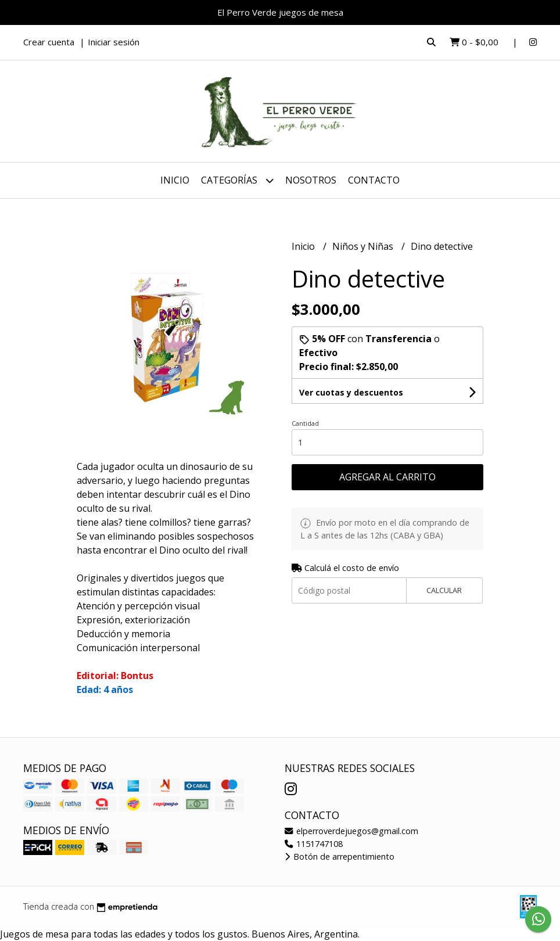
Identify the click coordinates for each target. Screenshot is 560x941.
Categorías (237, 180)
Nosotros (311, 180)
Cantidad (305, 423)
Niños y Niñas (364, 246)
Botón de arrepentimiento (340, 856)
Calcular (444, 590)
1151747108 (314, 844)
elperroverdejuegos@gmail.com (351, 831)
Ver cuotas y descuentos (351, 392)
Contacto (374, 180)
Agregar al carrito (387, 477)
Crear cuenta (49, 42)
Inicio (175, 180)
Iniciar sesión (114, 42)
